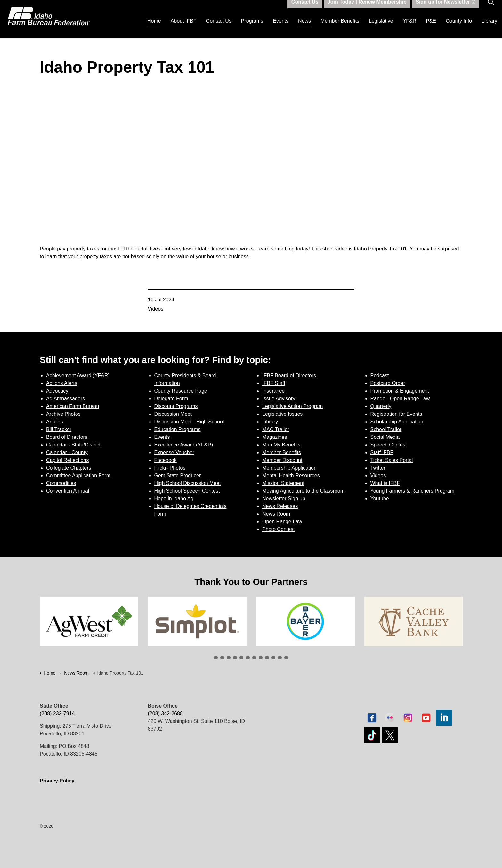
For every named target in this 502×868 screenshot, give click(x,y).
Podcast (380, 376)
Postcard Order (388, 383)
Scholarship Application (397, 422)
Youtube (380, 499)
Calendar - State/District (73, 445)
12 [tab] (286, 658)
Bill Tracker (59, 429)
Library (489, 29)
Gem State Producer (178, 475)
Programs (252, 29)
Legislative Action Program (292, 406)
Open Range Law (282, 522)
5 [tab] (241, 658)
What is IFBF (385, 483)
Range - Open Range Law (400, 399)
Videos (156, 309)
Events (281, 29)
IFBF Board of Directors (289, 376)
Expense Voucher (174, 452)
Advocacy (57, 391)
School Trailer (386, 429)
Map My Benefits (281, 445)
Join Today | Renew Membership (367, 10)
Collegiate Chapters (69, 468)
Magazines (275, 437)
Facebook (166, 460)
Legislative (381, 29)
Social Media (385, 437)
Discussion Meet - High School (189, 422)
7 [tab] (254, 658)
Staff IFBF (382, 452)
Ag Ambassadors (65, 399)
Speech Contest (389, 445)
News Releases (280, 506)
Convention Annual (68, 491)
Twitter (378, 468)
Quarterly (381, 406)
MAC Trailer (276, 429)
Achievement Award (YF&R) (78, 376)
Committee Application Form (78, 475)
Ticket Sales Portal (392, 460)
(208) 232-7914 (57, 713)
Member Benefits (340, 29)
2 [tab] (222, 658)
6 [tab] (248, 658)
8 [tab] (261, 658)
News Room (276, 514)
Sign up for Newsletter (445, 10)
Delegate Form (171, 399)
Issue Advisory (279, 399)
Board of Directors (67, 437)
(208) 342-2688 (165, 713)
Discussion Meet (173, 414)
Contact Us (219, 29)
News (304, 29)
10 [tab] (273, 658)
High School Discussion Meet (188, 483)
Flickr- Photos (170, 468)
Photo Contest (278, 529)
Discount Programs (176, 406)
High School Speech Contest (187, 491)
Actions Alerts (62, 383)
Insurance (273, 391)
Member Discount (282, 460)
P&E (431, 29)
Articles (54, 422)
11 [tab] (280, 658)
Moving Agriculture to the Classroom (303, 491)
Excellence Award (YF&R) (184, 445)
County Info (459, 29)
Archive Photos (63, 414)
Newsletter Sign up (284, 499)
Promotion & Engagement (400, 391)
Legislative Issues (282, 414)
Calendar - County (67, 452)
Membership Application (289, 468)
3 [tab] (229, 658)
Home (154, 29)
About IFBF (184, 29)
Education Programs (178, 429)
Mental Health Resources (291, 475)
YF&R (410, 29)
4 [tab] (235, 658)
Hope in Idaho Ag (174, 499)
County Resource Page (181, 391)
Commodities (61, 483)
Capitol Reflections (67, 460)
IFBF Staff (274, 383)
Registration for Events (396, 414)
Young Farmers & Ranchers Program (413, 491)
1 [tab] (216, 658)
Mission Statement (283, 483)
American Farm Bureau (73, 406)
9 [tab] (267, 658)
